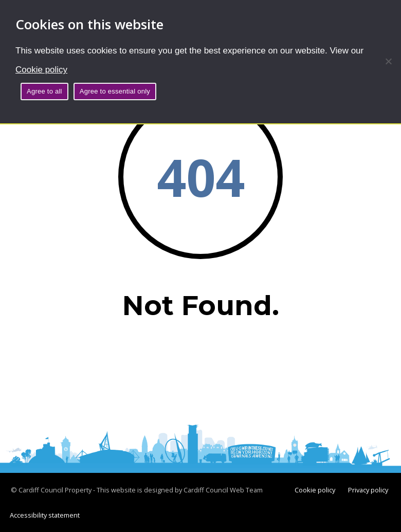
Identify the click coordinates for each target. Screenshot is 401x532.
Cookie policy (41, 70)
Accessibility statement (45, 515)
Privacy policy (368, 490)
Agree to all (44, 91)
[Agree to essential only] (388, 61)
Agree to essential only (115, 91)
